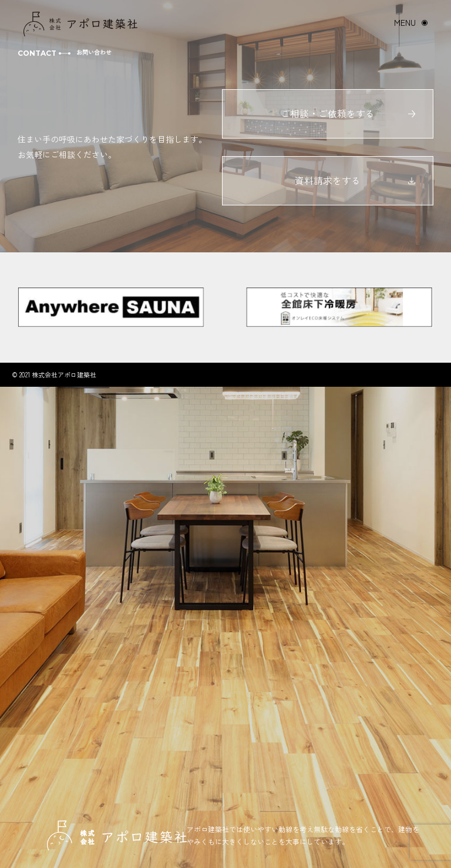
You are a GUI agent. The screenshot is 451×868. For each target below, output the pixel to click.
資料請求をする (328, 180)
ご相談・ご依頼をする (328, 113)
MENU (405, 22)
